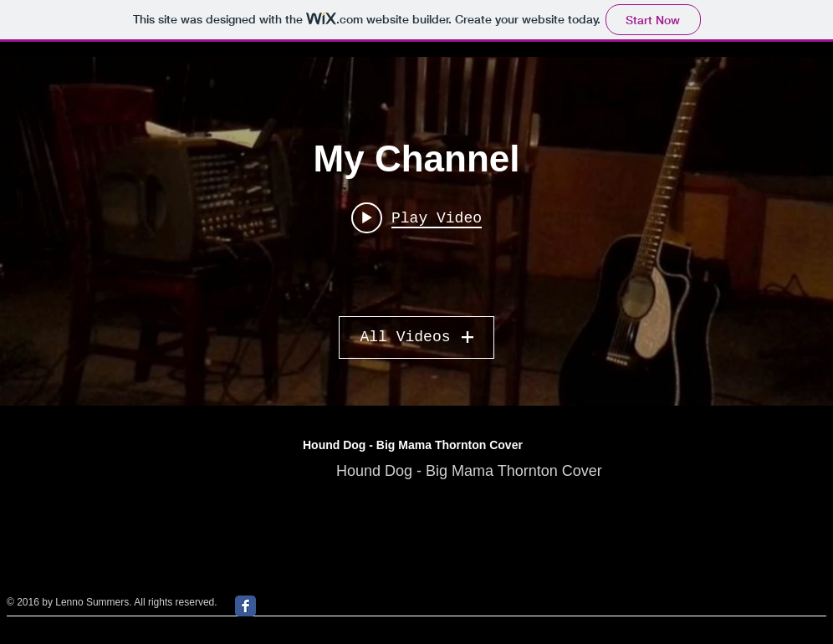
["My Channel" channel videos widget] (416, 231)
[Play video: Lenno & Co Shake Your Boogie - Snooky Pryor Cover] (416, 217)
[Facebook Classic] (245, 606)
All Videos (416, 337)
